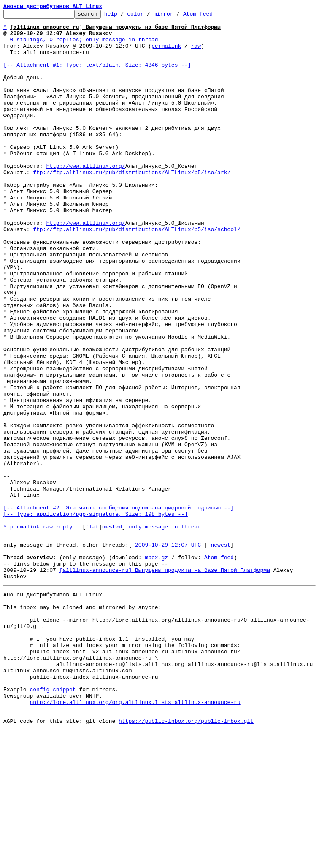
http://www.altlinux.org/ (85, 197)
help (124, 16)
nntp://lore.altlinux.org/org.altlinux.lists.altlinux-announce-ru (135, 836)
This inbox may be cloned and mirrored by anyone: (82, 722)
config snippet (53, 821)
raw (196, 53)
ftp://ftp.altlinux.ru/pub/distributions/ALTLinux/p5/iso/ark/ (132, 205)
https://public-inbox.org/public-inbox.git (186, 859)
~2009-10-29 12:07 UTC (166, 650)
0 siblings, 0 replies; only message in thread (84, 46)
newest (220, 650)
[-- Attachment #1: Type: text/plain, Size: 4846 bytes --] (97, 76)
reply (64, 630)
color (148, 16)
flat (92, 630)
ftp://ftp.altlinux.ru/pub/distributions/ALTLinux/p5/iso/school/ (137, 273)
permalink (166, 53)
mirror (177, 16)
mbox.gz (156, 665)
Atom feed (211, 16)
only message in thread (165, 630)
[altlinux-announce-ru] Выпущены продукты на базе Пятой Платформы (165, 680)
